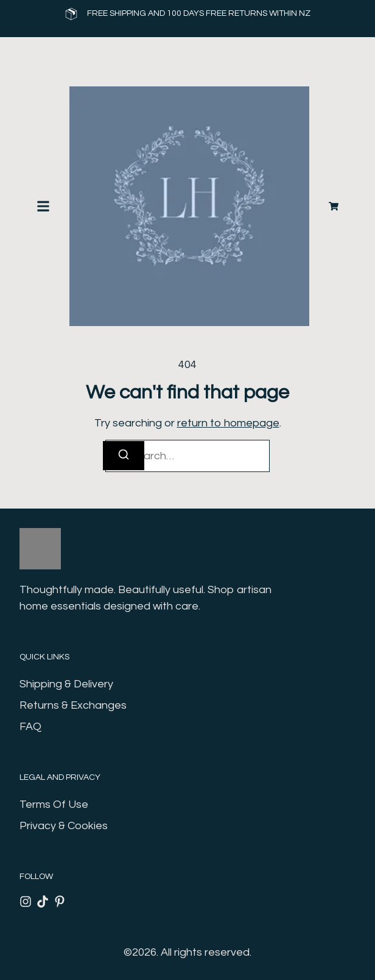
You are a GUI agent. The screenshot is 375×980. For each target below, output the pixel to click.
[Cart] (334, 206)
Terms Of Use (54, 805)
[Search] (124, 456)
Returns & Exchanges (73, 705)
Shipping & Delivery (66, 684)
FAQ (30, 727)
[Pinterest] (60, 902)
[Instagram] (26, 902)
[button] (43, 206)
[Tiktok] (43, 902)
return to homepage (228, 423)
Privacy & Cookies (64, 826)
